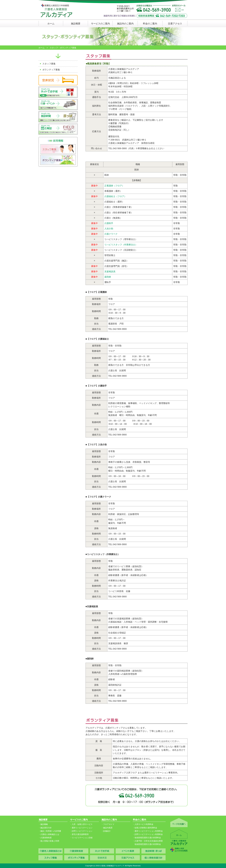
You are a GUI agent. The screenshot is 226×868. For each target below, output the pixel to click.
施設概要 (76, 23)
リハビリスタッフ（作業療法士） (121, 245)
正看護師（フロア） (114, 186)
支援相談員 (110, 271)
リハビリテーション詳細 (82, 838)
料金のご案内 (150, 23)
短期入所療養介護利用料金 (146, 828)
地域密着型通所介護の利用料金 (148, 838)
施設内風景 (108, 828)
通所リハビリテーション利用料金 (149, 831)
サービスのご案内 (100, 23)
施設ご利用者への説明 (50, 831)
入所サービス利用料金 (144, 824)
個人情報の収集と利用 (50, 841)
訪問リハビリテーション (82, 831)
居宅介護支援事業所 (80, 834)
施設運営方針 (46, 828)
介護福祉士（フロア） (115, 196)
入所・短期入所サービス (82, 824)
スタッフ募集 (49, 64)
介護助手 (109, 223)
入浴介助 (109, 229)
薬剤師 (108, 277)
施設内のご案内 (125, 23)
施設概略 (44, 824)
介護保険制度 (46, 838)
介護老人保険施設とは (50, 834)
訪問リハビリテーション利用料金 (149, 834)
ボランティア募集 (51, 70)
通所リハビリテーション (82, 828)
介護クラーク (111, 234)
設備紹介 (107, 831)
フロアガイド (109, 824)
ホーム (51, 23)
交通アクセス (175, 23)
